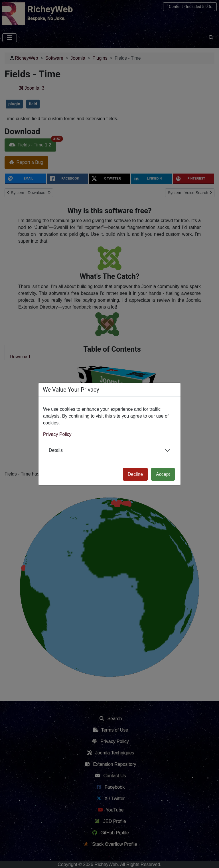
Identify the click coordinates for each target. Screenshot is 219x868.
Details (56, 450)
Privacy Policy (57, 434)
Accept (163, 474)
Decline (135, 474)
